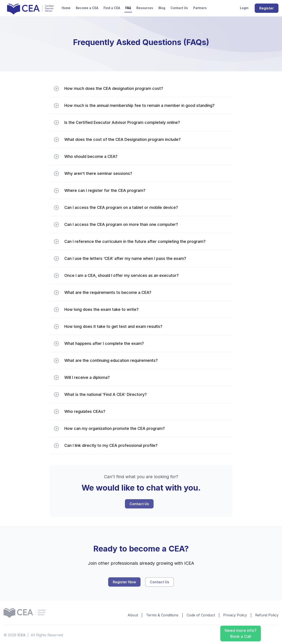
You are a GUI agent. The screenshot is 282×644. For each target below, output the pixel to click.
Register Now (124, 582)
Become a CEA (87, 8)
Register (267, 8)
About (133, 615)
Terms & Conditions (162, 615)
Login (244, 8)
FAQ (128, 8)
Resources (145, 8)
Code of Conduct (201, 615)
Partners (200, 8)
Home (66, 8)
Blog (162, 8)
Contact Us (179, 8)
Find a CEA (112, 8)
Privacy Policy (235, 615)
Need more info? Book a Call (241, 633)
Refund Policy (267, 615)
